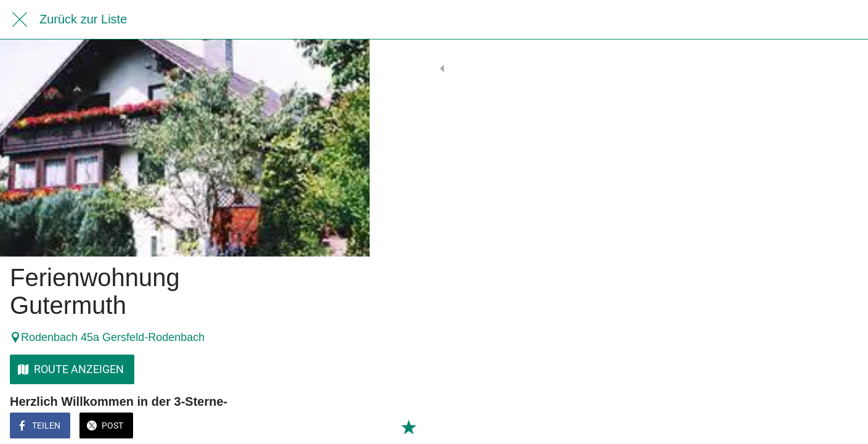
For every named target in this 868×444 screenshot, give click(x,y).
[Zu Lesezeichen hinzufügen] (345, 427)
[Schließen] (20, 20)
